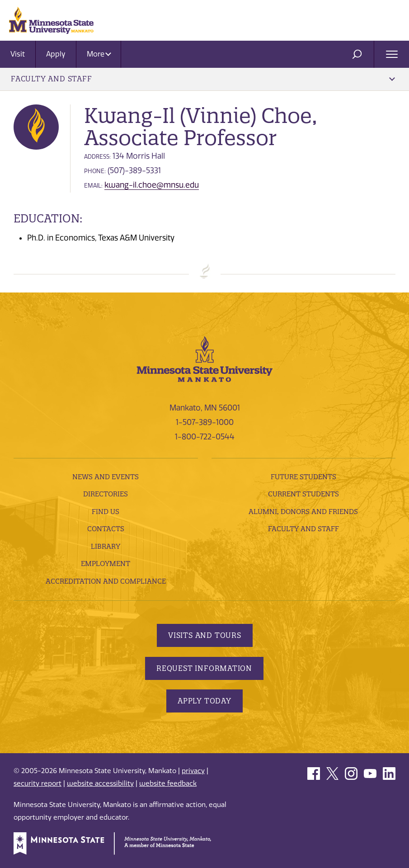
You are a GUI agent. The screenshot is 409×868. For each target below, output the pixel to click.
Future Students (303, 477)
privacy (193, 771)
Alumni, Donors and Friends (303, 512)
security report (38, 783)
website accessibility (100, 783)
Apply (56, 54)
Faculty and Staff (203, 79)
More (99, 54)
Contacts (106, 529)
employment (106, 564)
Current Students (303, 494)
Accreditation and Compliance (106, 581)
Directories (106, 494)
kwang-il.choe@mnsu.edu (152, 185)
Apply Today (204, 701)
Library (106, 546)
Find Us (106, 512)
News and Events (106, 477)
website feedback (168, 783)
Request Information (204, 668)
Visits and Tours (205, 635)
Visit (18, 54)
